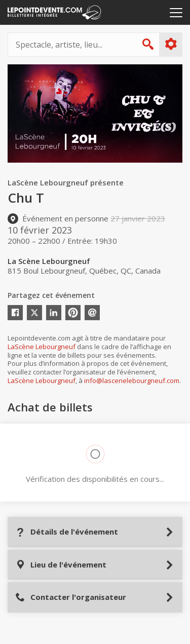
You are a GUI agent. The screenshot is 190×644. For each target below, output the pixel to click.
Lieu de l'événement (61, 565)
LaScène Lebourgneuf (42, 347)
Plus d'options (170, 44)
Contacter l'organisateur (71, 597)
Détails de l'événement (67, 532)
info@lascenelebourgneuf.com (132, 381)
